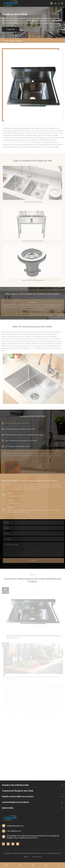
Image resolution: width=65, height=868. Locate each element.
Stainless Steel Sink (16, 41)
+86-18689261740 (14, 831)
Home (7, 41)
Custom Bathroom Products (16, 802)
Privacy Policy (37, 857)
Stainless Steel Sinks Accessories (18, 797)
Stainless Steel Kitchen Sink (15, 785)
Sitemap (26, 857)
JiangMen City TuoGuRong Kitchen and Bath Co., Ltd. (30, 853)
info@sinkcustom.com (15, 826)
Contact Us (11, 29)
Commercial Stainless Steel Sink (18, 791)
